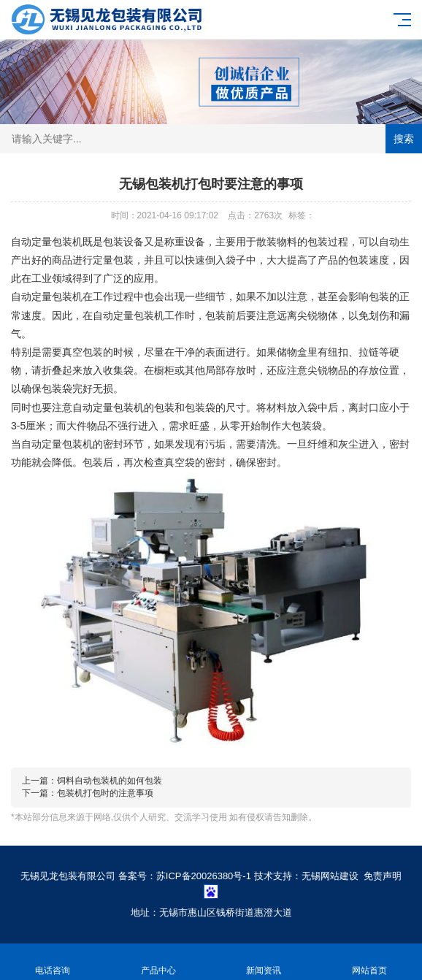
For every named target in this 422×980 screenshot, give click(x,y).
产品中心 (159, 962)
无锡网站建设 (330, 876)
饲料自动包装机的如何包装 (110, 781)
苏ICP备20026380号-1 (204, 876)
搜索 (404, 139)
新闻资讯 (264, 962)
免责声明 (383, 876)
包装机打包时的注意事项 (105, 793)
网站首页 (370, 962)
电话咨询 (53, 962)
